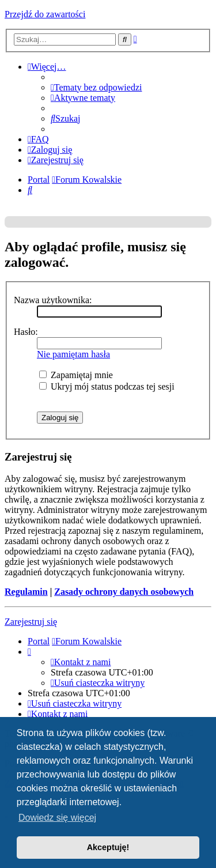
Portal (39, 180)
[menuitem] (96, 87)
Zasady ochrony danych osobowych (124, 592)
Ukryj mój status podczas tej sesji (107, 386)
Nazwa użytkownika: (53, 300)
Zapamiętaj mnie (76, 375)
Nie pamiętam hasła (73, 354)
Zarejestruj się (31, 622)
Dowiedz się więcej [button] (57, 818)
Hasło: (26, 332)
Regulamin (26, 592)
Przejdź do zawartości (45, 14)
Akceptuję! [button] (108, 847)
